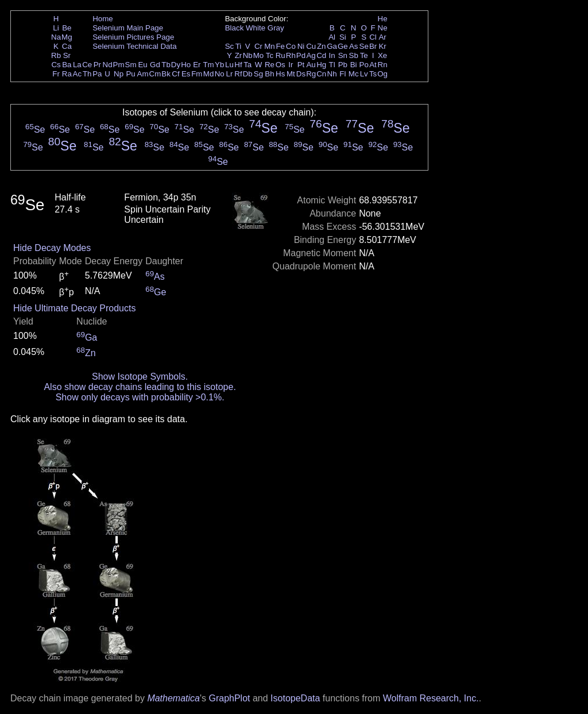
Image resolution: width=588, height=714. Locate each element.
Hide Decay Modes (52, 248)
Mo (259, 55)
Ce (87, 65)
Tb (166, 65)
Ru (281, 55)
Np (119, 74)
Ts (373, 74)
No (220, 74)
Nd (108, 65)
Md (209, 74)
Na (56, 37)
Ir (291, 65)
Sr (67, 55)
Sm (131, 65)
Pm (119, 65)
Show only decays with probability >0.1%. (140, 397)
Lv (364, 74)
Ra (67, 74)
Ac (78, 74)
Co (291, 46)
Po (364, 65)
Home (103, 19)
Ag (311, 55)
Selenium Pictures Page (133, 37)
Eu (142, 65)
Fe (280, 46)
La (77, 65)
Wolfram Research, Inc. (431, 698)
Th (87, 74)
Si (343, 37)
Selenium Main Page (128, 28)
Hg (321, 65)
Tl (332, 65)
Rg (311, 74)
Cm (155, 74)
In (332, 55)
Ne (383, 28)
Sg (258, 74)
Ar (382, 37)
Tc (270, 55)
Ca (67, 46)
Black (235, 28)
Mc (354, 74)
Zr (239, 55)
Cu (311, 46)
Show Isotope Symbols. (140, 377)
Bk (166, 74)
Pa (97, 74)
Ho (186, 65)
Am (143, 74)
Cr (258, 46)
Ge (343, 46)
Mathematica (173, 698)
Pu (130, 74)
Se (364, 46)
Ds (301, 74)
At (373, 65)
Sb (354, 55)
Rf (238, 74)
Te (364, 55)
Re (270, 65)
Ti (239, 46)
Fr (56, 74)
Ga (332, 46)
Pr (97, 65)
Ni (301, 46)
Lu (229, 65)
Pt (301, 65)
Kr (382, 46)
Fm (197, 74)
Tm (208, 65)
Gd (155, 65)
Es (186, 74)
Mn (270, 46)
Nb (248, 55)
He (383, 19)
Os (281, 65)
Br (373, 46)
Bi (354, 65)
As (354, 46)
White (256, 28)
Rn (383, 65)
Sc (230, 46)
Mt (291, 74)
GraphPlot (229, 698)
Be (67, 28)
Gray (276, 28)
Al (332, 37)
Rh (291, 55)
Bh (269, 74)
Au (311, 65)
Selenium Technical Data (134, 46)
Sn (343, 55)
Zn (322, 46)
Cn (321, 74)
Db (248, 74)
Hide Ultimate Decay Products (74, 308)
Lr (230, 74)
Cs (56, 65)
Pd (301, 55)
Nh (332, 74)
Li (56, 28)
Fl (343, 74)
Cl (373, 37)
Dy (176, 65)
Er (197, 65)
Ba (67, 65)
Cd (321, 55)
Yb (219, 65)
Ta (247, 65)
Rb (56, 55)
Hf (238, 65)
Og (382, 74)
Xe (382, 55)
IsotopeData (295, 698)
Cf (175, 74)
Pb (343, 65)
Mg (67, 37)
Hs (280, 74)
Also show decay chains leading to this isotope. (140, 387)
